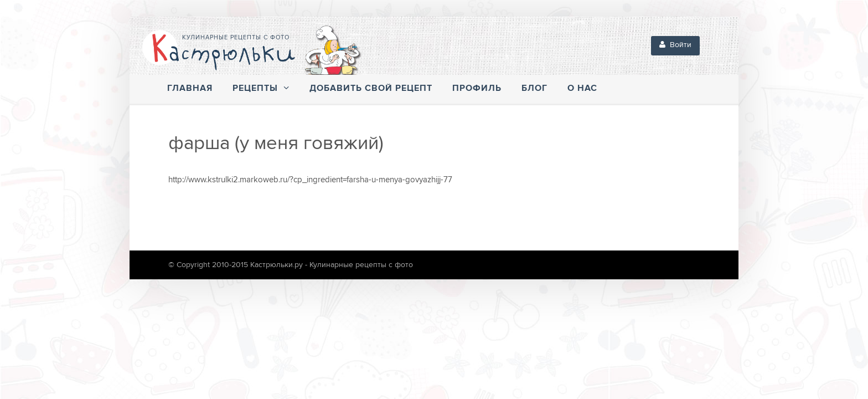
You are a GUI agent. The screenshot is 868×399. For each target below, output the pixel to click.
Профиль (477, 88)
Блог (534, 88)
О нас (582, 88)
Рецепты (261, 88)
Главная (190, 88)
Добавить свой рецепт (371, 88)
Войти (675, 45)
